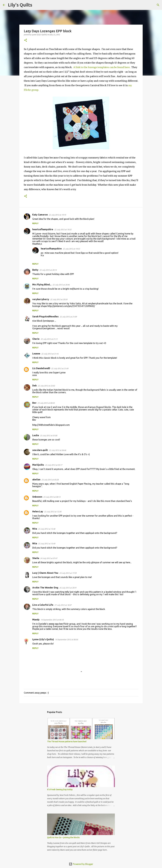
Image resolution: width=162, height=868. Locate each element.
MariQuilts (38, 465)
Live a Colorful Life (43, 605)
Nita (35, 529)
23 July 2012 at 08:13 (52, 497)
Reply (35, 223)
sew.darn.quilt (40, 450)
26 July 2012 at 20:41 (68, 588)
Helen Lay (38, 511)
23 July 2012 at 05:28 (50, 480)
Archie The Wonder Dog (45, 588)
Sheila (36, 558)
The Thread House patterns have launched (67, 742)
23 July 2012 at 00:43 (46, 403)
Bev (34, 403)
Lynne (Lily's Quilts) (43, 639)
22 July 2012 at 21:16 (50, 354)
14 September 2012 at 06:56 (66, 640)
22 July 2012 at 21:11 (49, 339)
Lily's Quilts (20, 5)
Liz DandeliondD (41, 368)
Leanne (36, 354)
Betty (35, 270)
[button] (26, 40)
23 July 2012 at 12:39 (53, 512)
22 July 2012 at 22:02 (46, 386)
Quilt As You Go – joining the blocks (63, 837)
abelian (36, 479)
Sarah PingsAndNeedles (45, 316)
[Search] (36, 5)
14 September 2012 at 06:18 (52, 620)
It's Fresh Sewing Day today (60, 789)
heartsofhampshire (43, 229)
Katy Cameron (40, 215)
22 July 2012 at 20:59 (59, 299)
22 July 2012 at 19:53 (71, 249)
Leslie (36, 435)
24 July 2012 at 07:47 (49, 558)
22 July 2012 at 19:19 (57, 215)
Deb (35, 386)
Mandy (36, 620)
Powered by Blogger (81, 864)
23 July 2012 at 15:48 (47, 529)
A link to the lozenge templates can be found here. (102, 67)
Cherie (36, 339)
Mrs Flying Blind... (42, 285)
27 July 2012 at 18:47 (63, 605)
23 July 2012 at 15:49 (47, 544)
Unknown (37, 497)
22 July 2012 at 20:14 (48, 270)
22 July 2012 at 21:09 (68, 317)
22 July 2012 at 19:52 (63, 229)
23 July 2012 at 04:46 (58, 450)
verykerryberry (41, 299)
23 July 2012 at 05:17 (54, 465)
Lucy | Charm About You (45, 573)
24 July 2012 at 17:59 (68, 573)
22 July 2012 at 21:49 (60, 368)
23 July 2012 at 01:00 (49, 435)
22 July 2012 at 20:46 (61, 285)
